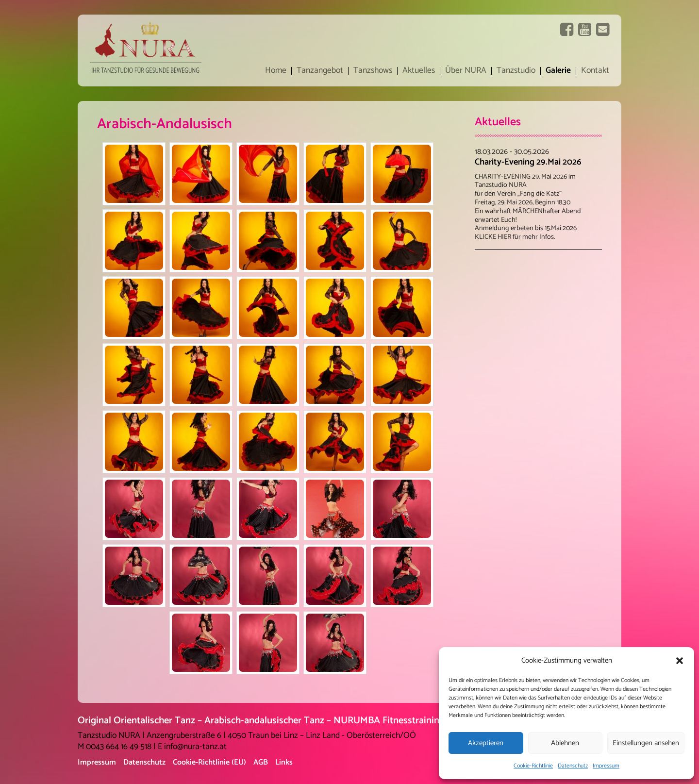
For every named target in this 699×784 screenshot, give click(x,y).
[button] (680, 661)
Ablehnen (565, 743)
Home (276, 71)
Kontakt (595, 71)
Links (284, 762)
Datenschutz (573, 766)
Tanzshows (373, 71)
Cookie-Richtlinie (533, 766)
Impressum (606, 766)
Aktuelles (419, 71)
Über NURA (466, 71)
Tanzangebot (320, 71)
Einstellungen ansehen (646, 743)
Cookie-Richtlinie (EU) (209, 762)
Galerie (558, 71)
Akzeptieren (486, 743)
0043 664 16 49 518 (119, 747)
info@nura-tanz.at (195, 747)
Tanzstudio (516, 71)
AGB (261, 762)
